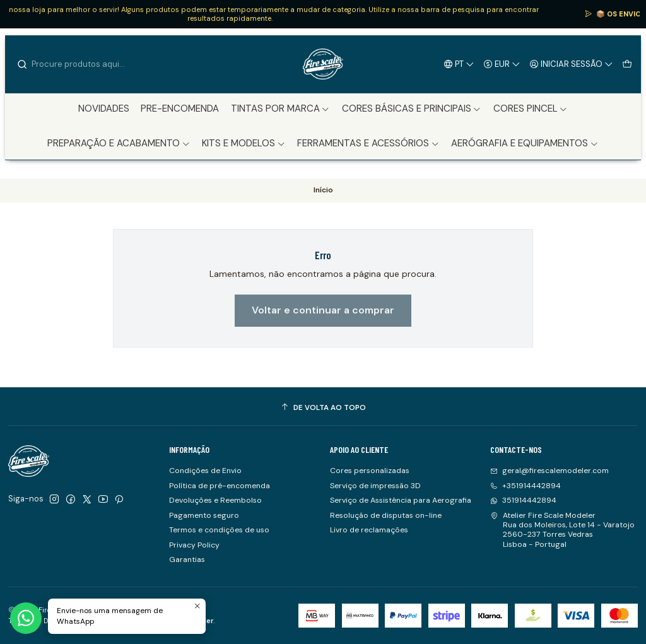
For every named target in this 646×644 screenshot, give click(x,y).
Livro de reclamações (369, 530)
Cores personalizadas (370, 471)
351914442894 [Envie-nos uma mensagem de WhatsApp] (523, 500)
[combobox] (81, 64)
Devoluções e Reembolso (215, 500)
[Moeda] (502, 64)
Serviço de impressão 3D (375, 486)
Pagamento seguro (204, 515)
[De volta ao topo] (323, 408)
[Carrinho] (627, 64)
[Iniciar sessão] (572, 64)
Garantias (187, 559)
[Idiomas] (459, 64)
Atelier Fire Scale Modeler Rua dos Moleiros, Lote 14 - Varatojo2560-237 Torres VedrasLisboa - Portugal (562, 530)
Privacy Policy (194, 545)
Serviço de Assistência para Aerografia (401, 500)
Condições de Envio (205, 471)
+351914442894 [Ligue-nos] (526, 486)
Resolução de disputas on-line (386, 515)
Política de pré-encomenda (220, 486)
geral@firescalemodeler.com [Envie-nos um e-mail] (549, 471)
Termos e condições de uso (219, 530)
